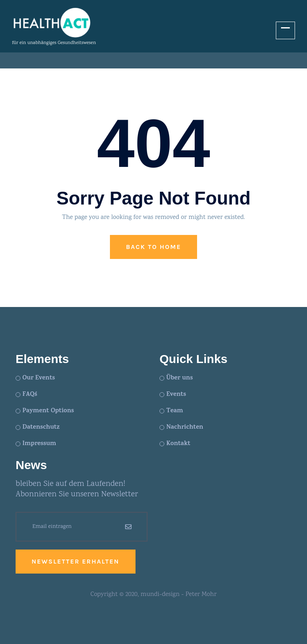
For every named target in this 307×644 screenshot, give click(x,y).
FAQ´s (30, 395)
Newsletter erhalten (76, 561)
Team (175, 411)
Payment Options (48, 411)
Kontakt (178, 444)
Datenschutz (41, 427)
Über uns (179, 378)
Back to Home (153, 247)
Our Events (39, 378)
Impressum (39, 444)
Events (176, 395)
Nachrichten (185, 427)
